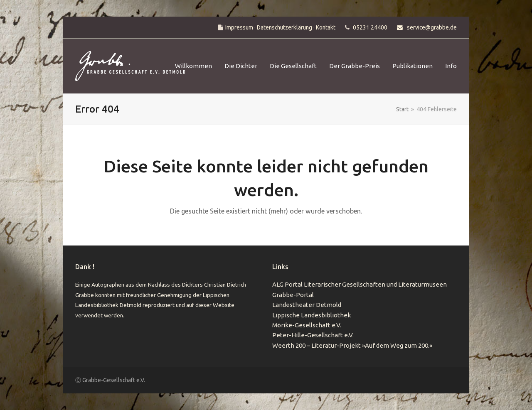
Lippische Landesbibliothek (312, 315)
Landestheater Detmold (307, 305)
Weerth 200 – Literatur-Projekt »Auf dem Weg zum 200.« (352, 345)
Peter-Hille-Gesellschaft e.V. (313, 335)
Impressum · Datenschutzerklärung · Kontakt (280, 27)
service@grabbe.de (432, 27)
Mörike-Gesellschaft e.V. (307, 325)
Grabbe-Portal (293, 295)
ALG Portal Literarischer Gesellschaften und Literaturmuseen (360, 284)
